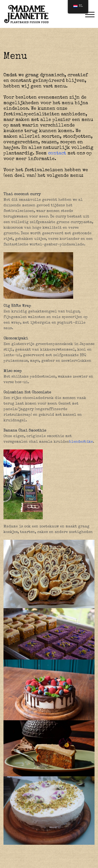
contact (57, 154)
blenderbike (81, 442)
